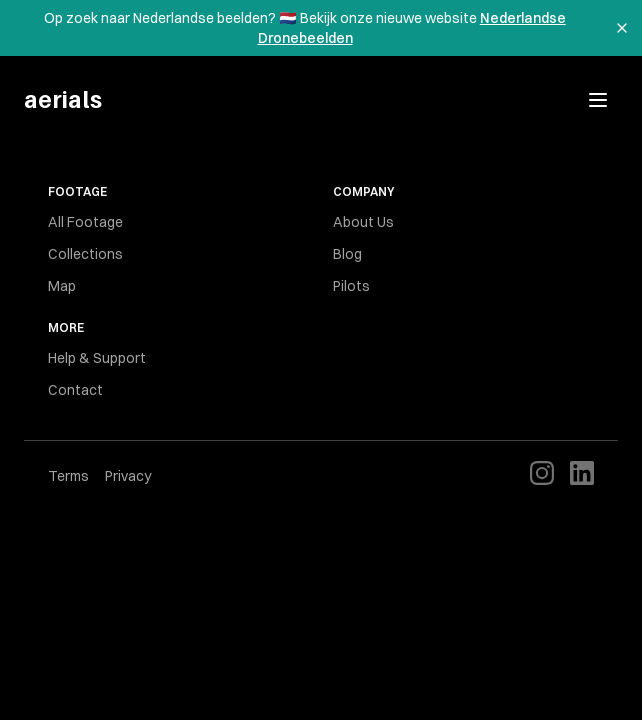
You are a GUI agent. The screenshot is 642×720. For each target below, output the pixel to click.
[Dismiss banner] (622, 28)
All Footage (85, 222)
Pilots (351, 286)
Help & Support (97, 358)
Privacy (128, 476)
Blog (347, 254)
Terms (68, 476)
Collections (85, 254)
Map (62, 286)
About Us (363, 222)
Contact (75, 390)
